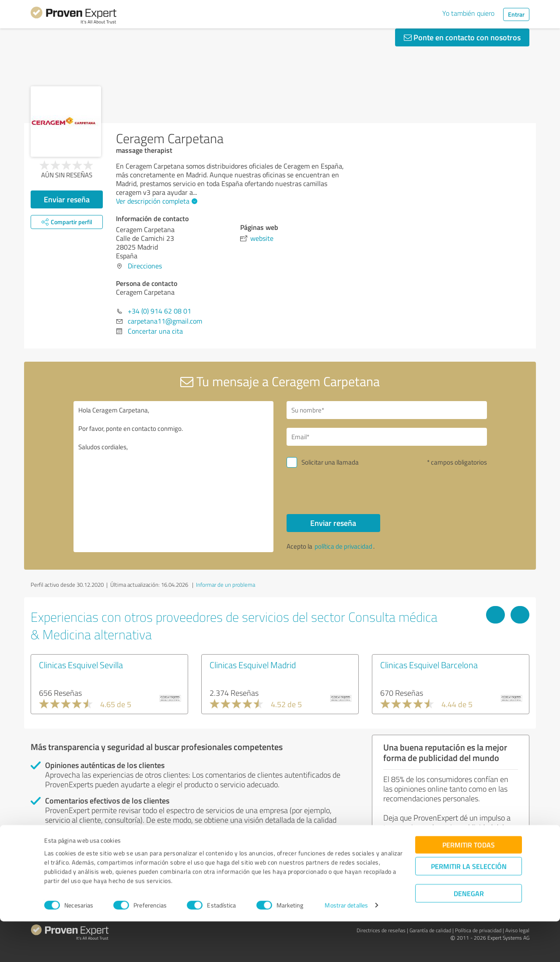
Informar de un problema (226, 585)
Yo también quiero (468, 13)
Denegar (469, 934)
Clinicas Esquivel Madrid (253, 665)
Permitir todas (469, 885)
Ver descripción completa (156, 201)
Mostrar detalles (346, 946)
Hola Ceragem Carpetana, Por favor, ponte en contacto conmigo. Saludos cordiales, (174, 477)
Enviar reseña (67, 199)
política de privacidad (343, 546)
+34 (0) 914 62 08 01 (159, 311)
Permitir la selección (469, 907)
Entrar (516, 14)
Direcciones (145, 266)
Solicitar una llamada (330, 462)
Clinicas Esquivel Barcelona (429, 665)
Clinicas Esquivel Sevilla (81, 665)
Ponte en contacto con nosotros (462, 37)
